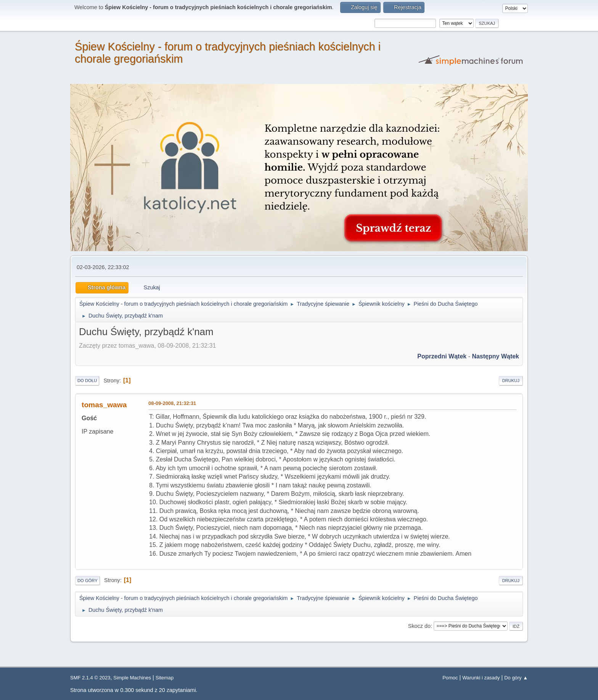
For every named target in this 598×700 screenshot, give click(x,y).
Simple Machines (132, 678)
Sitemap (165, 678)
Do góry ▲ (516, 678)
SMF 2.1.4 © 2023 (90, 678)
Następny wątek (495, 356)
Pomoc (450, 678)
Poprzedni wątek (442, 356)
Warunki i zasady (481, 678)
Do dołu (87, 381)
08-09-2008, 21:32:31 (172, 403)
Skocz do (419, 626)
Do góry (88, 581)
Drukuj (511, 381)
